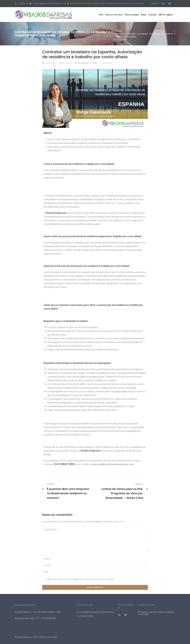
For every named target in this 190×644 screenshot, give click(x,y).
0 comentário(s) (106, 63)
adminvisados (51, 63)
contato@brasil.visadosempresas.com (96, 612)
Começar (119, 31)
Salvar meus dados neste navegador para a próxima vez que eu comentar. (80, 579)
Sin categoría (67, 63)
